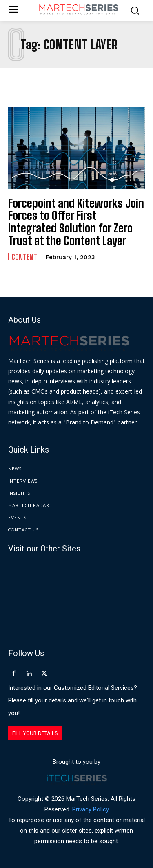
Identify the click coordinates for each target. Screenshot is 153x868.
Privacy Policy (91, 809)
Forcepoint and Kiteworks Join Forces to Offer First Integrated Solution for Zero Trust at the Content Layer (76, 222)
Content (24, 257)
